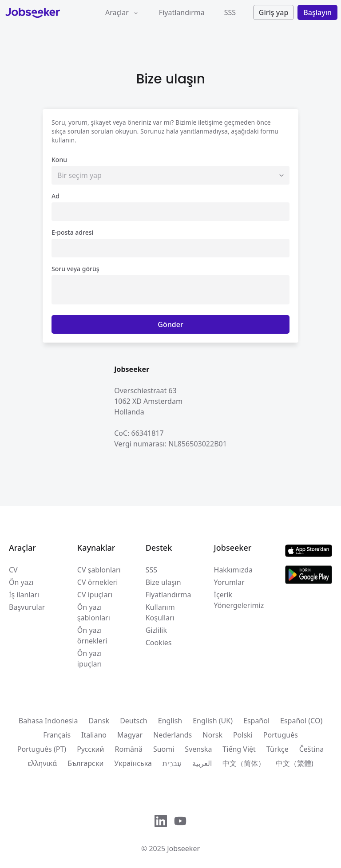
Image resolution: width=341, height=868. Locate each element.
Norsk (212, 735)
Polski (243, 735)
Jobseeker (183, 848)
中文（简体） (244, 763)
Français (57, 735)
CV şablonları (99, 570)
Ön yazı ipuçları (89, 659)
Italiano (94, 735)
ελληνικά (42, 763)
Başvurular (27, 607)
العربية (202, 763)
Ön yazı (21, 582)
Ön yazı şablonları (94, 612)
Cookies (159, 643)
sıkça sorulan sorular (82, 131)
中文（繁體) (295, 763)
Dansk (99, 721)
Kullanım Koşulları (160, 612)
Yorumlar (229, 582)
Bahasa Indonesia (48, 721)
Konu (59, 160)
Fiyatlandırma (182, 12)
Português (281, 735)
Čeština (312, 749)
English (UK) (213, 721)
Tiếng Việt (239, 749)
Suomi (164, 749)
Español (256, 721)
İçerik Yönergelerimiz (239, 600)
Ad (56, 196)
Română (128, 749)
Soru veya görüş (75, 269)
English (170, 721)
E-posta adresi (72, 232)
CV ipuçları (95, 595)
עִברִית (172, 763)
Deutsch (134, 721)
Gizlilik (156, 630)
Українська (133, 763)
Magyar (130, 735)
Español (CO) (301, 721)
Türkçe (278, 749)
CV (13, 570)
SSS (230, 12)
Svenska (198, 749)
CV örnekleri (98, 582)
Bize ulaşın (163, 582)
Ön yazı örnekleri (92, 635)
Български (85, 763)
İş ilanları (24, 595)
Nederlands (172, 735)
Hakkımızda (233, 570)
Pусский (90, 749)
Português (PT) (42, 749)
